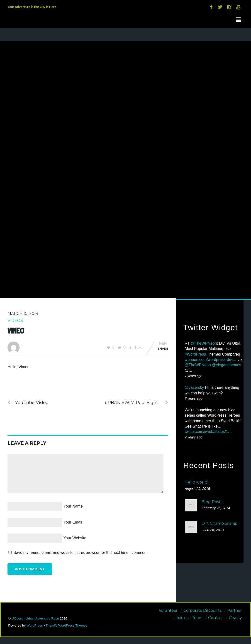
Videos (15, 321)
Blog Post (211, 502)
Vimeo (16, 331)
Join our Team (189, 618)
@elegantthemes (226, 365)
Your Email (73, 522)
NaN (163, 343)
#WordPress (195, 354)
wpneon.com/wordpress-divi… (211, 360)
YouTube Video (28, 403)
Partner (235, 610)
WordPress (34, 625)
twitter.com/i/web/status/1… (208, 432)
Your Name (73, 506)
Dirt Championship (220, 523)
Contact (216, 618)
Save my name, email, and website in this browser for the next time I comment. (81, 553)
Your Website (75, 538)
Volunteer (168, 610)
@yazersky (194, 387)
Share (163, 349)
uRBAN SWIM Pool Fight (137, 403)
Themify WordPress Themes (67, 625)
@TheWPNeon (204, 343)
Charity (235, 618)
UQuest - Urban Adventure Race (35, 618)
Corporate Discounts (202, 610)
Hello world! (196, 482)
